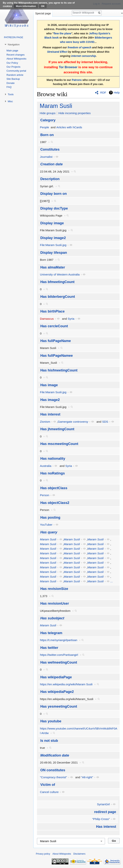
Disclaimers (79, 854)
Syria (71, 319)
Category (48, 120)
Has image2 (50, 400)
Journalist (46, 157)
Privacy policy (43, 854)
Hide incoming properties (74, 113)
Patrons (77, 80)
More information (26, 6)
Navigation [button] (14, 44)
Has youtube (51, 721)
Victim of (48, 785)
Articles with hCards (69, 127)
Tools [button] (11, 94)
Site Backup (13, 79)
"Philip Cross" (101, 819)
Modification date (55, 755)
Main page (12, 51)
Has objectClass (54, 488)
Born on (47, 135)
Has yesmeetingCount (59, 706)
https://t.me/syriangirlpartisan (59, 640)
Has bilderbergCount (58, 297)
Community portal (16, 71)
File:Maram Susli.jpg (53, 245)
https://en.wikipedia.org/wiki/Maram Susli (66, 684)
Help (117, 92)
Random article (15, 75)
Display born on (54, 194)
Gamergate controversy (73, 422)
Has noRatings (53, 473)
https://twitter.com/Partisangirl (59, 655)
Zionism (45, 422)
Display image (52, 223)
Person (45, 495)
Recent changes (15, 55)
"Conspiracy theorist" (54, 777)
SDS (105, 422)
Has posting (50, 517)
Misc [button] (10, 101)
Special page (43, 13)
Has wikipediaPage (56, 677)
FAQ (9, 87)
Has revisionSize (54, 589)
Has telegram (51, 633)
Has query (49, 532)
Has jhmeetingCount (57, 429)
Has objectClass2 (55, 503)
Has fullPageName (56, 341)
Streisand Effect (57, 52)
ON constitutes (53, 770)
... (112, 581)
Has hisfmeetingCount (59, 370)
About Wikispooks (16, 59)
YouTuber (46, 525)
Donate (11, 83)
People (45, 127)
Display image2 (53, 238)
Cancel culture (49, 792)
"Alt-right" (87, 777)
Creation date (52, 164)
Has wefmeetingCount (59, 662)
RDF (103, 92)
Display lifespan (54, 253)
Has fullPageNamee (57, 355)
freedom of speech (80, 47)
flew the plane (62, 33)
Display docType (54, 208)
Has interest (50, 414)
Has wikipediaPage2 (57, 692)
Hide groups (48, 113)
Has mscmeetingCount (59, 444)
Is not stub (49, 741)
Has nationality (53, 458)
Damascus (47, 319)
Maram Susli (56, 106)
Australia (46, 466)
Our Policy (12, 63)
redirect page (105, 812)
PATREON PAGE (14, 37)
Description (50, 179)
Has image (49, 385)
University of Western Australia (60, 274)
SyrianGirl (103, 804)
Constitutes (50, 149)
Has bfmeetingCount (58, 282)
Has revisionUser (55, 603)
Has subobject (52, 618)
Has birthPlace (52, 311)
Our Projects (13, 67)
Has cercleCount (54, 326)
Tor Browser (68, 67)
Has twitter (49, 648)
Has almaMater (53, 267)
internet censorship (83, 56)
